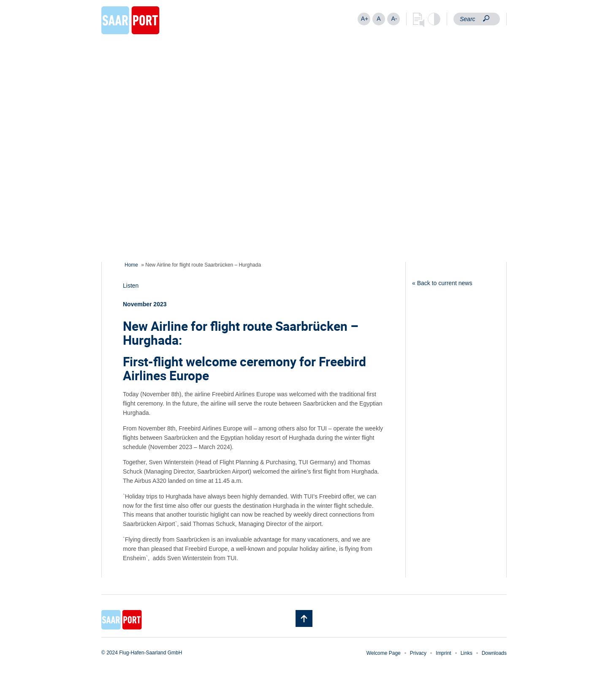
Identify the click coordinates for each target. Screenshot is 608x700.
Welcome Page (384, 653)
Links (467, 653)
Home (131, 265)
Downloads (494, 653)
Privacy (418, 653)
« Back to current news (442, 283)
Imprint (444, 653)
